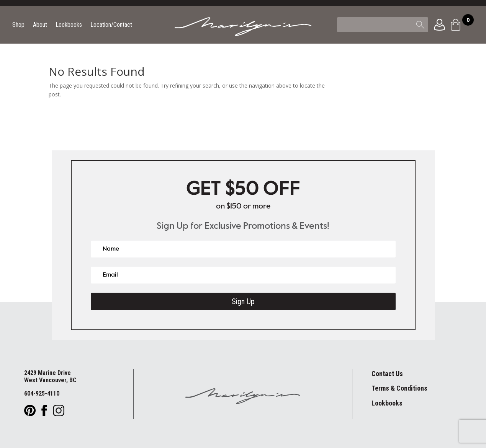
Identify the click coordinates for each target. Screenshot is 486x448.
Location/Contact (111, 25)
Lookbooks (69, 25)
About (40, 25)
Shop (18, 25)
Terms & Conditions (399, 388)
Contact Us (387, 374)
